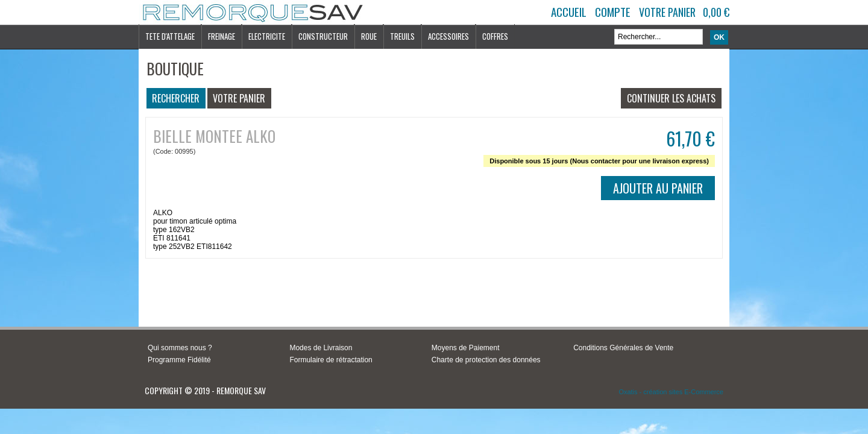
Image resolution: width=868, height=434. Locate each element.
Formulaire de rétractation (331, 360)
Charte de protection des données (486, 360)
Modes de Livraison (321, 348)
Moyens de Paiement (466, 348)
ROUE (369, 36)
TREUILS (402, 36)
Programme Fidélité (179, 360)
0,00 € (716, 12)
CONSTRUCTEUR (323, 36)
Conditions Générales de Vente (623, 348)
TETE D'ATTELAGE (170, 36)
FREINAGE (222, 36)
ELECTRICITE (267, 36)
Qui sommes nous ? (180, 348)
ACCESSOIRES (448, 36)
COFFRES (495, 36)
